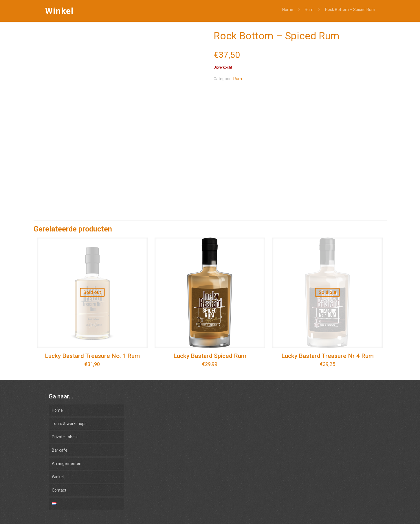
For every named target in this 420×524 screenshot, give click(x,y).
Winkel (58, 477)
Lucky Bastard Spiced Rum (210, 356)
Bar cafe (60, 450)
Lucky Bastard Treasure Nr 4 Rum (328, 356)
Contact (59, 490)
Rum (309, 10)
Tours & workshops (69, 424)
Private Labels (65, 437)
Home (288, 10)
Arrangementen (67, 464)
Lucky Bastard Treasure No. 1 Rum (92, 356)
